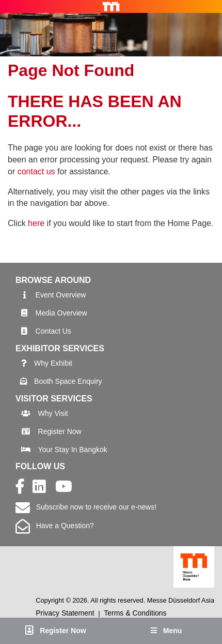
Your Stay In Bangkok (73, 450)
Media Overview (61, 313)
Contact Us (53, 331)
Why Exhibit (53, 363)
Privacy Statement (65, 613)
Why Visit (53, 413)
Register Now (60, 431)
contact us (36, 171)
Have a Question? (55, 526)
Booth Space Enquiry (68, 381)
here (36, 223)
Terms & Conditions (135, 613)
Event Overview (61, 295)
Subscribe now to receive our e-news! (86, 507)
